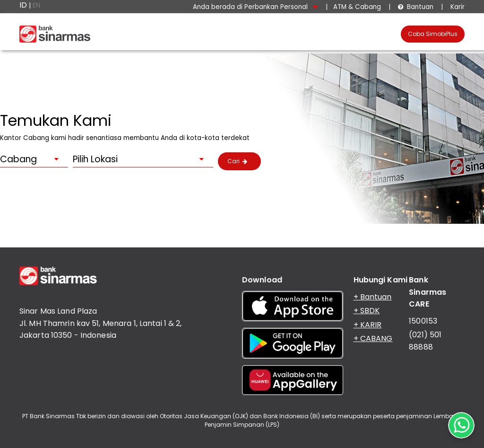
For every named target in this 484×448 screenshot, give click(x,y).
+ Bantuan (373, 297)
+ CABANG (373, 338)
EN (36, 5)
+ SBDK (367, 311)
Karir (457, 7)
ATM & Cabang (357, 7)
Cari (238, 161)
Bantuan (415, 7)
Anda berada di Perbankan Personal (255, 7)
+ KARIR (368, 325)
